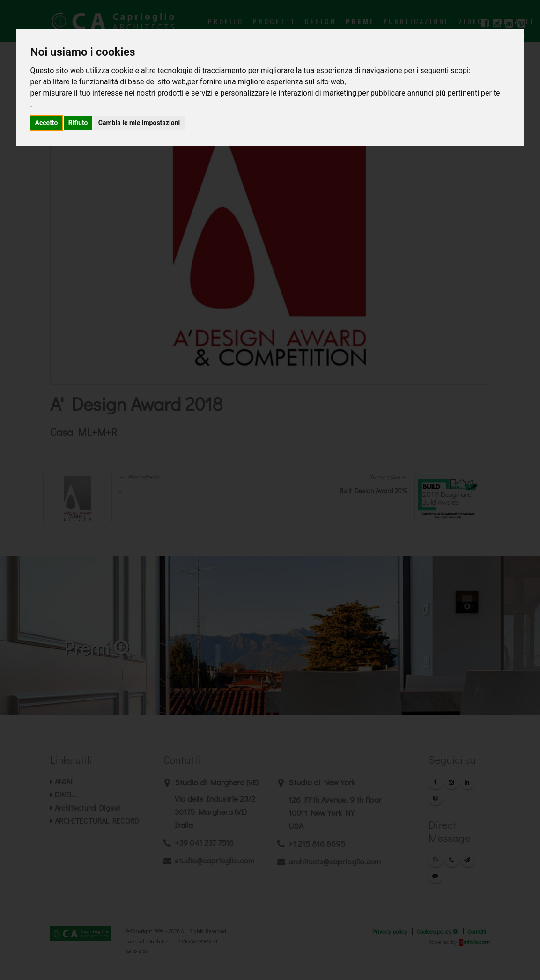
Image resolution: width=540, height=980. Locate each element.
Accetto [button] (47, 123)
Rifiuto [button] (78, 123)
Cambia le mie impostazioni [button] (139, 123)
